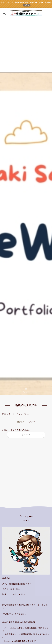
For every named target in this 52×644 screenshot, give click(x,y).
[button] (4, 13)
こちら (27, 5)
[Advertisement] (26, 46)
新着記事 (21, 422)
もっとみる (26, 435)
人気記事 (31, 422)
